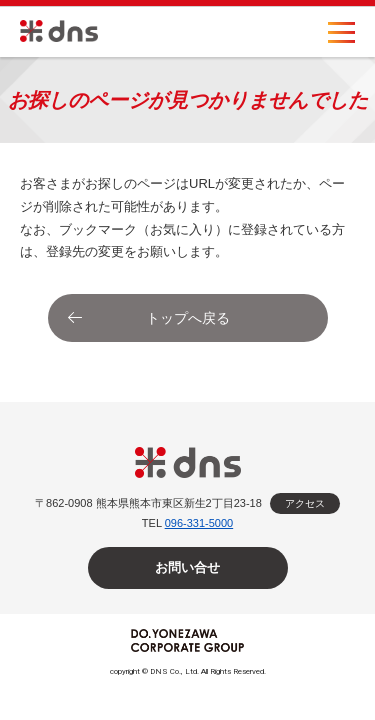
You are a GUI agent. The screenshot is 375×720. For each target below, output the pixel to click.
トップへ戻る (188, 318)
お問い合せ (187, 567)
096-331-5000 (199, 523)
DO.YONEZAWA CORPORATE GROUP (187, 640)
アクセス (305, 503)
